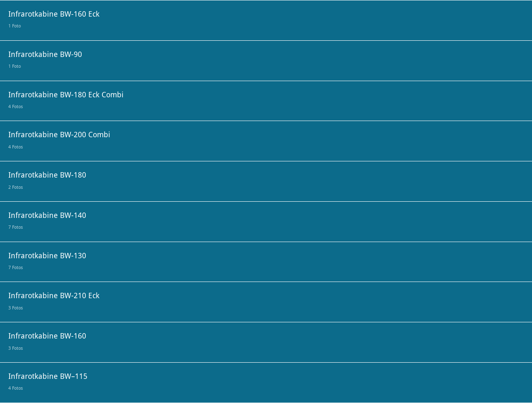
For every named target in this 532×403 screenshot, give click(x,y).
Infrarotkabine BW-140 (47, 221)
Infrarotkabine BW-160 (47, 341)
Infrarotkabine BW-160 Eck (54, 19)
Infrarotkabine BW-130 (47, 261)
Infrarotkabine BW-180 (47, 180)
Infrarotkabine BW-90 (45, 60)
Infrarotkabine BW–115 (48, 382)
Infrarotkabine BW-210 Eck (54, 301)
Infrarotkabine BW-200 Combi (59, 140)
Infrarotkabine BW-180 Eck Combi (66, 100)
